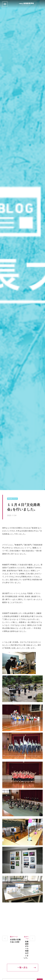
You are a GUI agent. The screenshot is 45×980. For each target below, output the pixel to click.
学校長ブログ (12, 499)
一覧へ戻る (22, 968)
